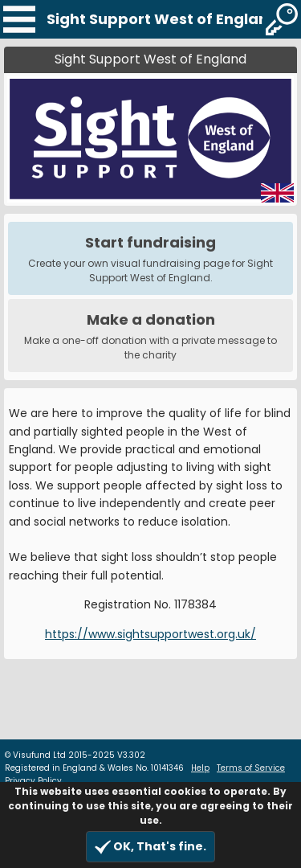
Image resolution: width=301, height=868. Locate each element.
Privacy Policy (33, 781)
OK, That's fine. (150, 847)
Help (200, 768)
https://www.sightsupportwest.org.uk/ (150, 634)
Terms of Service (251, 768)
